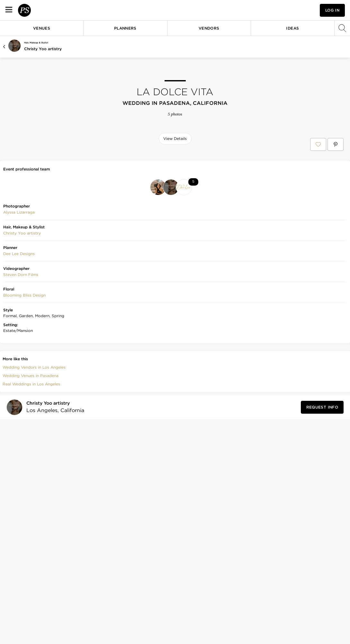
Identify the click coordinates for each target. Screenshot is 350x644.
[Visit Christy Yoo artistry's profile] (53, 505)
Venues (42, 28)
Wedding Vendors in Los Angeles (34, 465)
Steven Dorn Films (21, 372)
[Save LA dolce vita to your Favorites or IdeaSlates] (318, 144)
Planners (125, 28)
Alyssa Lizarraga (19, 310)
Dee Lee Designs (19, 351)
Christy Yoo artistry (43, 49)
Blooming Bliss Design (24, 393)
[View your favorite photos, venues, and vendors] (272, 10)
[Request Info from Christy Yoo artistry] (322, 505)
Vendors (209, 28)
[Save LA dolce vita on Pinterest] (336, 144)
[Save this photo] (62, 160)
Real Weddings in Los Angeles (31, 481)
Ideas (292, 28)
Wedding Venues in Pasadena (31, 473)
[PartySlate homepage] (44, 10)
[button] (272, 10)
